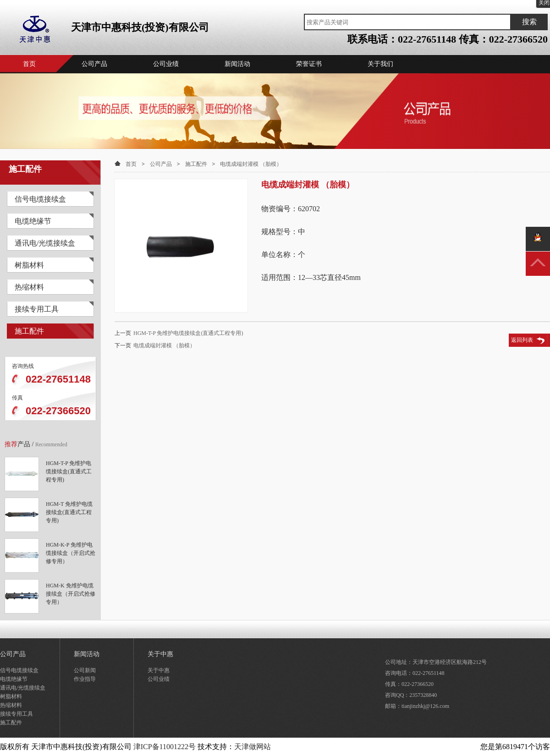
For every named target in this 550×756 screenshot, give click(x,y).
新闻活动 (237, 64)
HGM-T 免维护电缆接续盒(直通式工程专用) (69, 509)
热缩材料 (29, 287)
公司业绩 (166, 64)
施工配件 (29, 331)
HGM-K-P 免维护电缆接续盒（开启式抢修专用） (71, 550)
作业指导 (85, 679)
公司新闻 (85, 670)
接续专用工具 (37, 309)
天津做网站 (253, 747)
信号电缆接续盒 (40, 199)
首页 (29, 64)
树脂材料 (29, 265)
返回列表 (522, 340)
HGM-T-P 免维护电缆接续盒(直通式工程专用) (69, 469)
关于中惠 (160, 654)
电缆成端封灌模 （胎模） (251, 164)
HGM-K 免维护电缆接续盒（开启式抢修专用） (71, 591)
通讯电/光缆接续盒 (45, 243)
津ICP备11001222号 (165, 747)
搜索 (529, 22)
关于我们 (380, 64)
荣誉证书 (309, 64)
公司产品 (94, 64)
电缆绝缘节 (33, 221)
